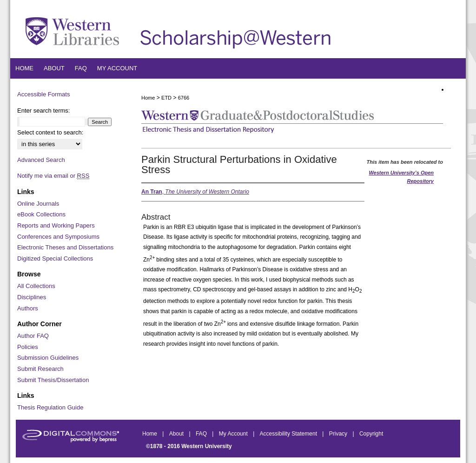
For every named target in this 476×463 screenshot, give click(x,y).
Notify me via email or (53, 176)
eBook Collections (41, 214)
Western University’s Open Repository (401, 177)
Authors (28, 308)
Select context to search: (50, 132)
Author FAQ (33, 336)
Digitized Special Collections (55, 258)
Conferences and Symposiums (58, 237)
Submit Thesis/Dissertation (53, 380)
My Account (234, 434)
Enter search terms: (43, 111)
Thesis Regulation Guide (50, 407)
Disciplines (32, 297)
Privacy (339, 434)
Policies (28, 347)
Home (148, 98)
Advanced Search (41, 160)
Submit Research (40, 369)
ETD (166, 98)
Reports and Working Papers (56, 225)
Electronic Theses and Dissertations (65, 247)
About (177, 434)
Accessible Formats (43, 94)
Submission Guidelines (48, 358)
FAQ (202, 434)
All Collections (36, 286)
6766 (184, 98)
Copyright (371, 434)
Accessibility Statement (289, 434)
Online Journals (38, 204)
